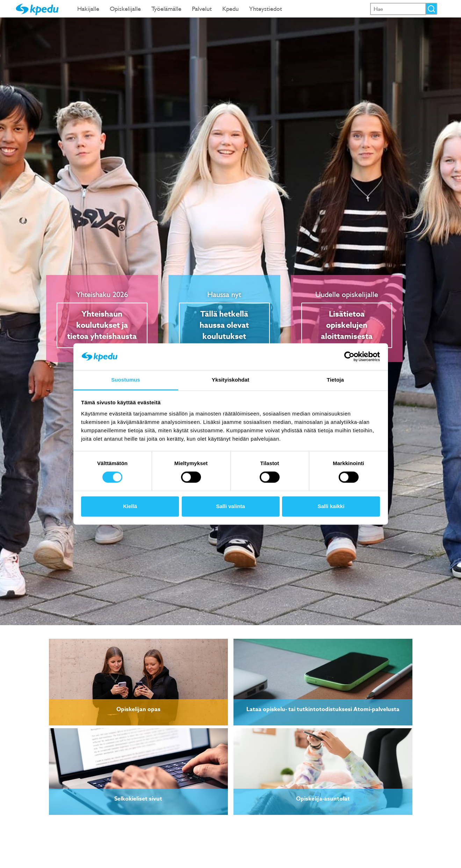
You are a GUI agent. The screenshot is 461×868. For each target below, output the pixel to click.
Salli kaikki (331, 506)
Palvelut (202, 9)
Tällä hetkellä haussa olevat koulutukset (224, 325)
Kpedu (230, 9)
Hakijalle (88, 9)
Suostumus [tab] (126, 380)
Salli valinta (230, 506)
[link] (138, 682)
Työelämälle (166, 9)
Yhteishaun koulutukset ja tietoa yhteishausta (102, 325)
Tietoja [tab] (335, 380)
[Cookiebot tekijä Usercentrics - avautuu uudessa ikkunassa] (349, 357)
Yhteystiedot (266, 9)
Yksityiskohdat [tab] (230, 380)
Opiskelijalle (125, 9)
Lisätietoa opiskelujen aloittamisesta (347, 325)
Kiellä (130, 506)
